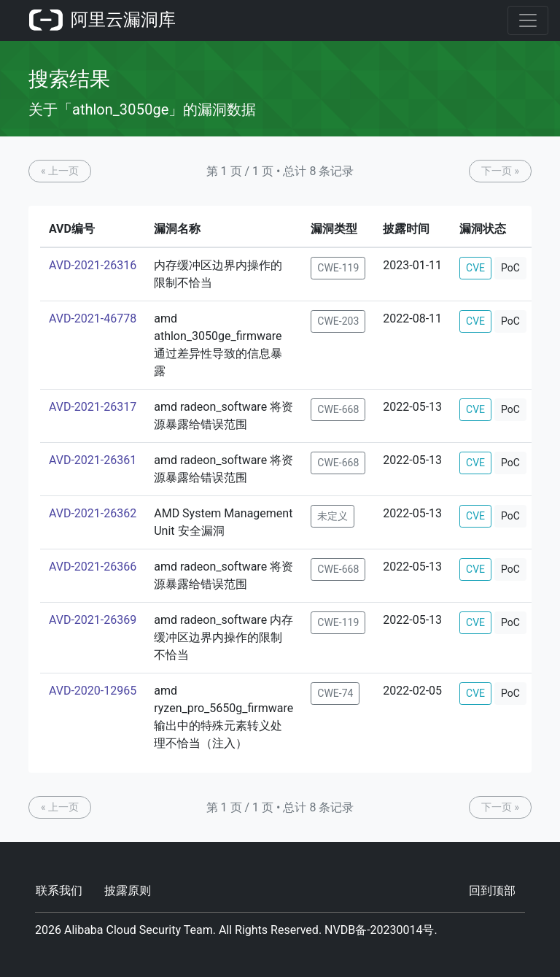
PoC (510, 268)
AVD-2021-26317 (93, 407)
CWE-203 (338, 321)
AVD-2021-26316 (93, 265)
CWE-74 (335, 693)
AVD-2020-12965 (93, 691)
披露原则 (128, 891)
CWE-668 (338, 409)
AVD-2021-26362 (93, 513)
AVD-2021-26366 (93, 567)
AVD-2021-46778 (93, 318)
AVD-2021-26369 (93, 620)
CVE (475, 268)
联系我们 (59, 891)
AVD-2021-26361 (93, 460)
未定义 (332, 516)
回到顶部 (492, 891)
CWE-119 (338, 268)
